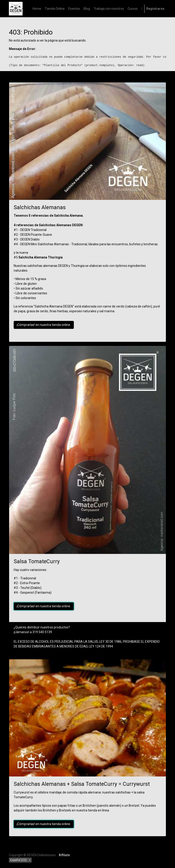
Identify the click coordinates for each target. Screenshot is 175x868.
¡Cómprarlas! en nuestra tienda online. (44, 325)
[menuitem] (37, 9)
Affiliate (64, 855)
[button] (142, 9)
